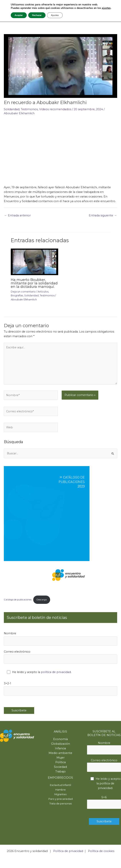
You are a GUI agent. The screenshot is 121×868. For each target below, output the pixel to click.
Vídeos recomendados (55, 109)
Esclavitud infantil (61, 785)
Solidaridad (12, 109)
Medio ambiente (60, 753)
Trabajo (61, 771)
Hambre (61, 790)
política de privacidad (56, 672)
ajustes (106, 8)
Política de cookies (101, 851)
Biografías (17, 295)
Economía (61, 739)
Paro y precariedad (61, 799)
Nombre (61, 639)
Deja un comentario (23, 292)
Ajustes (55, 15)
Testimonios (29, 109)
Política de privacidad (68, 851)
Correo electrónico (61, 657)
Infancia (60, 748)
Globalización (61, 744)
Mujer (61, 758)
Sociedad (60, 767)
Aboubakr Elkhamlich (19, 113)
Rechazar (37, 15)
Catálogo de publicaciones (18, 600)
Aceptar (19, 15)
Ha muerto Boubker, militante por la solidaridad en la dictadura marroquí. (34, 283)
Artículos (43, 292)
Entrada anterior (17, 215)
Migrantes (60, 794)
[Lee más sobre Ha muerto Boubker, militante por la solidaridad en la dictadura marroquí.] (34, 262)
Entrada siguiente (103, 215)
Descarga (42, 600)
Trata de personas (61, 804)
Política (61, 762)
